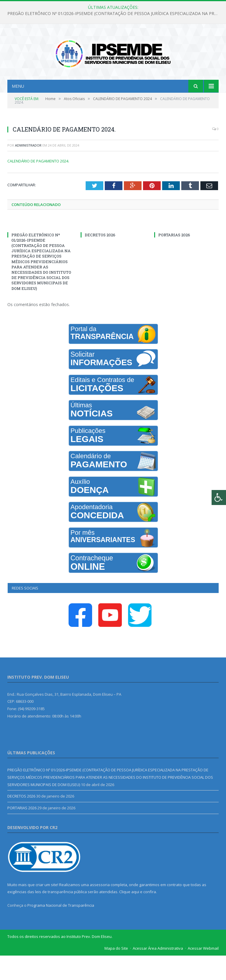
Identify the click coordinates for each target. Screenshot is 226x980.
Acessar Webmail (203, 973)
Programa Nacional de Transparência (61, 930)
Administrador (28, 170)
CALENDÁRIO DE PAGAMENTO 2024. (38, 185)
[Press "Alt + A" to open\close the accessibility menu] (219, 498)
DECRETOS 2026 (100, 259)
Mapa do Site (116, 973)
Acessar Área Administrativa (158, 973)
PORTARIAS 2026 (174, 259)
